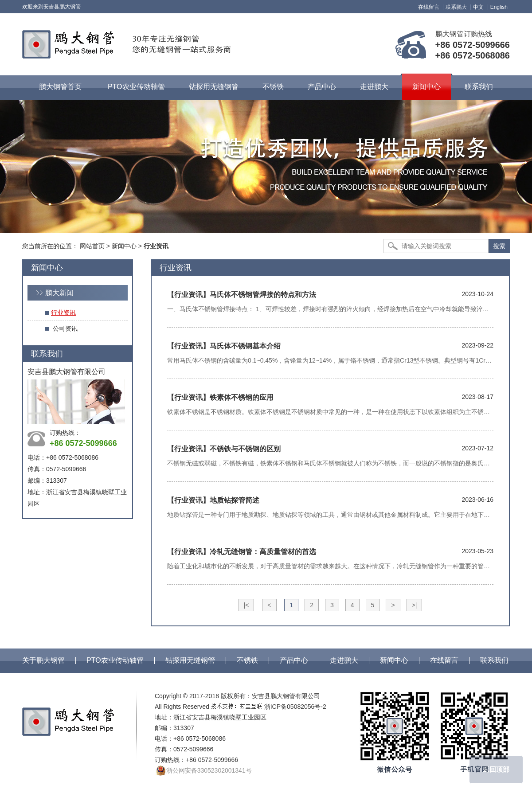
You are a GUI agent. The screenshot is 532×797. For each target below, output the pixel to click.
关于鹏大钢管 (43, 660)
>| (415, 605)
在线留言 (429, 7)
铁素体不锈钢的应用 (220, 397)
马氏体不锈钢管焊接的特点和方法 (242, 295)
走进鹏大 (344, 660)
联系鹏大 (456, 7)
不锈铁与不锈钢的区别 (224, 449)
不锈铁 (247, 660)
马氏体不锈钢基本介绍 (224, 346)
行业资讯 (63, 313)
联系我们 (494, 660)
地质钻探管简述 (213, 500)
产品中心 (294, 660)
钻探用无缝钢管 (190, 660)
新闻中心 (124, 246)
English (499, 7)
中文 (478, 7)
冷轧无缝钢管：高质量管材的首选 (242, 552)
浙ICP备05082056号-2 (295, 707)
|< (246, 605)
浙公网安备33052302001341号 (203, 771)
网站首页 (92, 246)
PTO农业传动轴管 (115, 660)
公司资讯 (65, 328)
